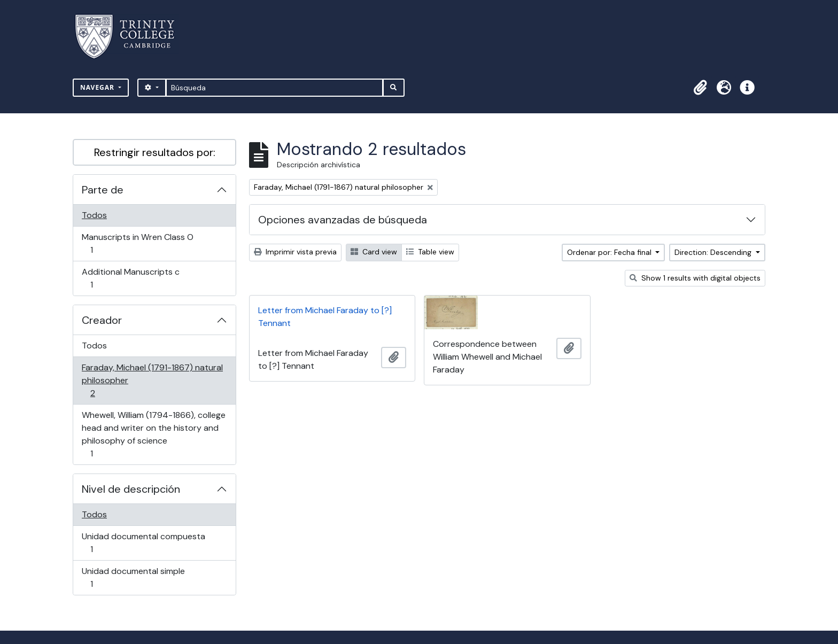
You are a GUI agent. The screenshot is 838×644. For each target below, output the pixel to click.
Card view (374, 252)
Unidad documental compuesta (143, 543)
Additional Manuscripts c (130, 278)
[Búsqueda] (274, 88)
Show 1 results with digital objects (695, 278)
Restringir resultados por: (155, 152)
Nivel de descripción (131, 489)
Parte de (103, 190)
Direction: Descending (714, 252)
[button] (700, 88)
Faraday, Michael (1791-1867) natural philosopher (152, 380)
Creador (102, 320)
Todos (94, 215)
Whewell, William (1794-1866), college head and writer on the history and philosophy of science (153, 434)
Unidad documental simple (133, 577)
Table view (430, 252)
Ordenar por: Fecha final (610, 252)
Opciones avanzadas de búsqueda (343, 220)
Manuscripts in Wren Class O (137, 243)
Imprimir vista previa (295, 252)
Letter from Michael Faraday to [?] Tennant (325, 317)
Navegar (98, 87)
